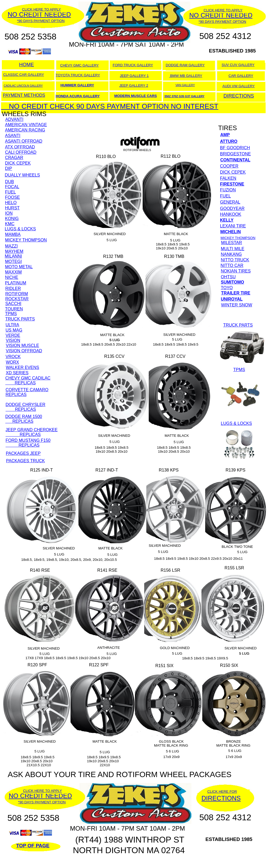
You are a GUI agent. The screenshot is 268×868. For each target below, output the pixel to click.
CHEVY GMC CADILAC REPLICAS (28, 380)
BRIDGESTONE (235, 154)
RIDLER (13, 288)
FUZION (228, 190)
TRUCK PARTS (20, 319)
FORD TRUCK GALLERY (133, 65)
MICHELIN (230, 232)
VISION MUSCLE (22, 345)
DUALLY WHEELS (22, 175)
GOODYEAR (232, 208)
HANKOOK (231, 214)
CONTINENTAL (235, 160)
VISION (13, 340)
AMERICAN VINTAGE (26, 125)
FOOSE (12, 197)
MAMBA (13, 234)
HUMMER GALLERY (77, 85)
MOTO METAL (19, 267)
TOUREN (14, 309)
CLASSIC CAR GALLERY (24, 75)
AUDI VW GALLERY (239, 86)
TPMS (11, 314)
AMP (225, 135)
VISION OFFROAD (24, 351)
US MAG (14, 330)
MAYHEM (14, 251)
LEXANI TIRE (233, 226)
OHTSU (228, 277)
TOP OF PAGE (33, 846)
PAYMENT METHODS (24, 95)
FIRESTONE (232, 184)
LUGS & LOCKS (20, 229)
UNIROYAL (232, 299)
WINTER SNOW (237, 305)
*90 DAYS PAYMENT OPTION (42, 802)
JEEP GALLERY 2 (134, 85)
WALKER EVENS (23, 367)
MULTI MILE (233, 249)
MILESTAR (232, 243)
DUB (10, 182)
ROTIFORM (17, 294)
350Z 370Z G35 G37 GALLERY (184, 96)
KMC (10, 224)
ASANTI (13, 136)
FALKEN (228, 178)
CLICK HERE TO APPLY (43, 791)
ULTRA (12, 325)
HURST (12, 208)
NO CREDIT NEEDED (40, 796)
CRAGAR (14, 158)
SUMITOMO (232, 282)
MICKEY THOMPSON (26, 240)
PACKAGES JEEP (23, 453)
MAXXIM (13, 272)
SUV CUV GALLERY (238, 65)
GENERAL (230, 202)
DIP (9, 168)
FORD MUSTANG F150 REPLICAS (28, 443)
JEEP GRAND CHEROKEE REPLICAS (32, 432)
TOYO (227, 288)
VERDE (13, 335)
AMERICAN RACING (25, 130)
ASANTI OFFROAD (24, 141)
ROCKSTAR (17, 299)
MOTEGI (13, 261)
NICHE (12, 277)
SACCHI (13, 304)
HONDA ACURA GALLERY (78, 96)
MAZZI (11, 246)
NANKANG (231, 254)
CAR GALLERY (241, 76)
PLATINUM (16, 283)
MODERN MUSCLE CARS (136, 96)
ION (9, 213)
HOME (27, 65)
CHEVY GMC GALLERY (79, 65)
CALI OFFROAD (21, 152)
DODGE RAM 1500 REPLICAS (24, 419)
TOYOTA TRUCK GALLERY (78, 75)
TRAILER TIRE (236, 293)
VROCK (13, 357)
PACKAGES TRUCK (25, 461)
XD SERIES (17, 373)
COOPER (229, 166)
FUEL (10, 192)
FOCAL (12, 187)
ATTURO (229, 141)
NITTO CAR (232, 265)
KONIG (12, 219)
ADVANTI (14, 119)
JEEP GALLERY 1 (134, 76)
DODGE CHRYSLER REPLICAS (25, 407)
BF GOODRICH (235, 148)
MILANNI (13, 256)
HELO (11, 203)
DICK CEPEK (18, 163)
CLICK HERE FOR (222, 792)
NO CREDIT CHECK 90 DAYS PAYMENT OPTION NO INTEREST (110, 106)
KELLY (227, 220)
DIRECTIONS (221, 798)
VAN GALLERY (185, 85)
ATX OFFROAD (20, 147)
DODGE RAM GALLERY (185, 65)
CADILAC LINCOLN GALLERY (23, 86)
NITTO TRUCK (235, 260)
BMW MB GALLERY (186, 76)
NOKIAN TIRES (236, 271)
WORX (12, 362)
